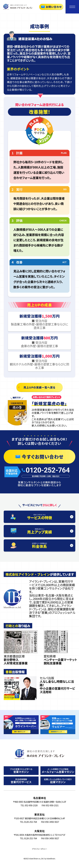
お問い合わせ (54, 7)
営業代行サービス (21, 781)
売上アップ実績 (39, 531)
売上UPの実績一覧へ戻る (39, 387)
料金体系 (39, 546)
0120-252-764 (48, 470)
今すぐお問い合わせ (43, 457)
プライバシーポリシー (39, 849)
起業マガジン (58, 781)
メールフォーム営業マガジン (58, 771)
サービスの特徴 (39, 517)
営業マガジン (21, 771)
